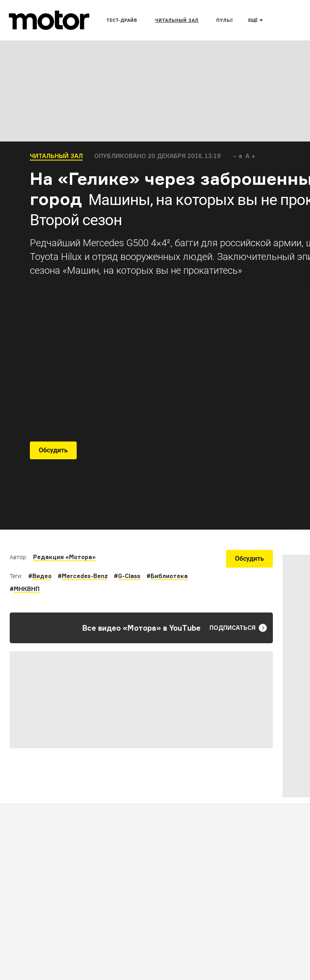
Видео (42, 576)
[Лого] (49, 20)
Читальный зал (56, 156)
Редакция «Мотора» (64, 557)
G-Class (129, 576)
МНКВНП (27, 589)
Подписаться (238, 628)
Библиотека (169, 576)
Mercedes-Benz (85, 576)
